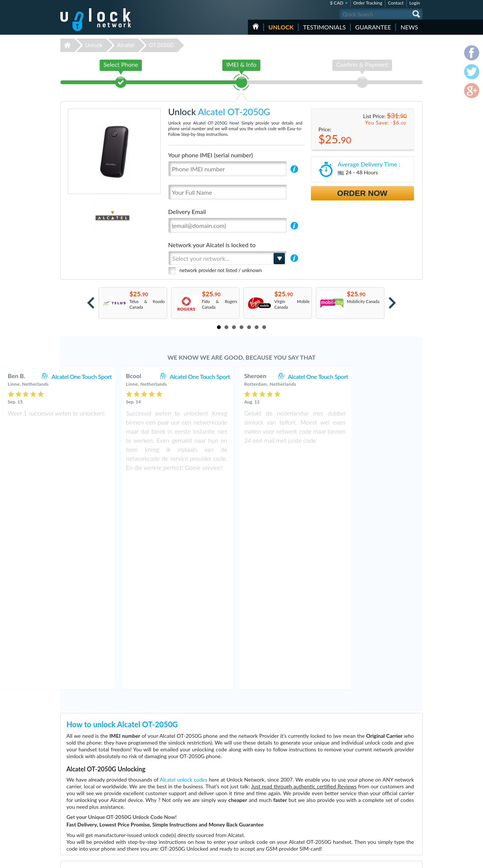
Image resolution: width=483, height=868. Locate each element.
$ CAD (337, 3)
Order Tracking (368, 3)
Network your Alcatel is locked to (212, 245)
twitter (402, 859)
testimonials (324, 27)
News (409, 27)
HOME (256, 26)
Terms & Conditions (381, 801)
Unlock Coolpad (195, 824)
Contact (396, 3)
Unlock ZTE (191, 813)
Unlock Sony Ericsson (200, 819)
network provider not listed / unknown (221, 270)
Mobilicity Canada (363, 301)
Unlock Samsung (195, 807)
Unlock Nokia (193, 830)
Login (415, 3)
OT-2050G (161, 45)
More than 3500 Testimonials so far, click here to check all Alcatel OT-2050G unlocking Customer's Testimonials (238, 736)
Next (392, 303)
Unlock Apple (192, 802)
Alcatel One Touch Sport (146, 376)
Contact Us (373, 795)
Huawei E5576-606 (316, 802)
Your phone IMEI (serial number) (211, 155)
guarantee (373, 27)
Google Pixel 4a (312, 790)
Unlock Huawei (194, 796)
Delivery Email (187, 212)
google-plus (417, 859)
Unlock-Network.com (96, 791)
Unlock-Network (96, 20)
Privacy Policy (375, 807)
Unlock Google (194, 836)
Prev (91, 303)
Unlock (281, 27)
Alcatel (126, 45)
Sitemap (370, 812)
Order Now (362, 193)
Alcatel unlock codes (183, 569)
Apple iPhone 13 (313, 796)
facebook (387, 859)
